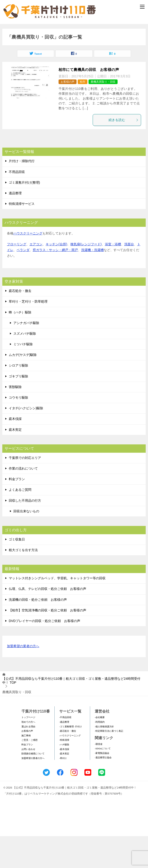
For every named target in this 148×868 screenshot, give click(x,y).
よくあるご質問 (20, 522)
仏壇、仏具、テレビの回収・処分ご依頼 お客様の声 (47, 621)
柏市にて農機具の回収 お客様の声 (89, 102)
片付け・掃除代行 (22, 193)
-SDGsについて (103, 781)
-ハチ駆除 (64, 776)
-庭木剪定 (64, 786)
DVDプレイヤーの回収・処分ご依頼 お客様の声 (44, 653)
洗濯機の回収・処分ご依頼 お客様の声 (38, 631)
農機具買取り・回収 (103, 114)
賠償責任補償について (33, 786)
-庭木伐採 (64, 781)
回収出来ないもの (26, 543)
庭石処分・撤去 (20, 323)
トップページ (28, 749)
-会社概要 (100, 749)
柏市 (83, 114)
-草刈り (63, 790)
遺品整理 (15, 225)
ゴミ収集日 (17, 571)
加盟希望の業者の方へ (23, 678)
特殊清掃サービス (22, 236)
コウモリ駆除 (18, 430)
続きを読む (124, 152)
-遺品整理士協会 (103, 790)
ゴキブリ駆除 (18, 408)
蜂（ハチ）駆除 (20, 344)
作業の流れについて (23, 500)
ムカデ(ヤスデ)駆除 (23, 387)
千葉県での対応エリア (25, 490)
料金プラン (17, 511)
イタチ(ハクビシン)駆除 (26, 440)
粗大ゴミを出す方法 (23, 582)
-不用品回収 (65, 749)
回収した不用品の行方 (25, 532)
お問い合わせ (28, 781)
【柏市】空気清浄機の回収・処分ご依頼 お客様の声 (47, 642)
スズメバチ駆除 (25, 365)
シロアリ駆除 (18, 398)
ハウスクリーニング (28, 265)
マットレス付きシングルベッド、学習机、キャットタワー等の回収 (57, 610)
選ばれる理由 (28, 758)
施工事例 (26, 767)
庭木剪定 (15, 461)
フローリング (17, 276)
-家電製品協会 (102, 785)
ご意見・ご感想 (30, 772)
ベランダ (23, 282)
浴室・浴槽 (113, 276)
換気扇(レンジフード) (86, 276)
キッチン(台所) (56, 276)
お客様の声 (68, 114)
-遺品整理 (64, 754)
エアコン (36, 276)
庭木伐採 (15, 451)
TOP (71, 713)
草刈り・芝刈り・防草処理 (28, 334)
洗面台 (129, 276)
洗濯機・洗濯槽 (92, 282)
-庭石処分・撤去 (68, 763)
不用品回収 (17, 204)
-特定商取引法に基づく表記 (109, 763)
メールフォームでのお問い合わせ (75, 48)
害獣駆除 (15, 419)
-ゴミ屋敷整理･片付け (71, 758)
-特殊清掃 (64, 772)
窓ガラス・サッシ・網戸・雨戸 (55, 282)
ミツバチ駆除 (23, 376)
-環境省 (99, 776)
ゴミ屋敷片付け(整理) (24, 214)
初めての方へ (28, 754)
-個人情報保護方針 (104, 758)
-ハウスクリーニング (70, 767)
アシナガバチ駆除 (26, 355)
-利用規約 (100, 754)
